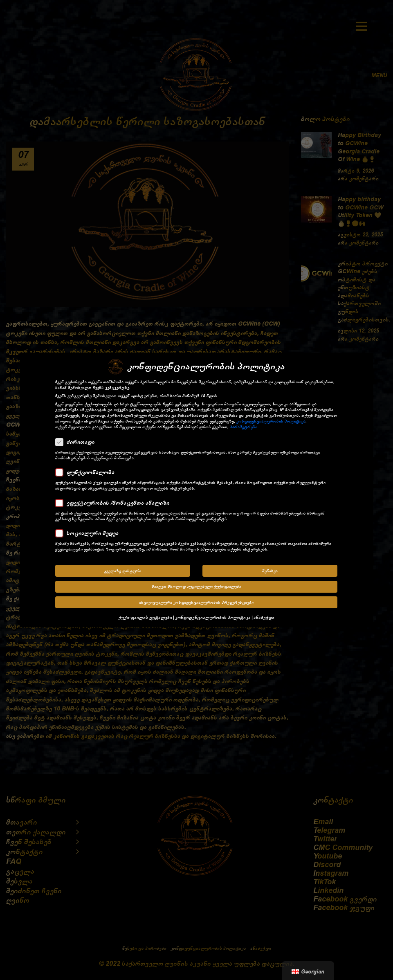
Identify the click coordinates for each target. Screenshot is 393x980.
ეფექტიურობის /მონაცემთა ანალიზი (115, 501)
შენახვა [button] (270, 569)
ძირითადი (77, 441)
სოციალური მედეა (90, 532)
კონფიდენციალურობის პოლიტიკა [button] (213, 616)
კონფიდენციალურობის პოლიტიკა (271, 420)
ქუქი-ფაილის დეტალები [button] (145, 616)
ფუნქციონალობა (88, 471)
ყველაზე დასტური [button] (123, 569)
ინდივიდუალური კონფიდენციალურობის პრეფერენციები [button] (196, 601)
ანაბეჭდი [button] (264, 616)
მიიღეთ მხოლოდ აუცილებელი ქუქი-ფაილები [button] (196, 585)
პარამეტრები (244, 425)
